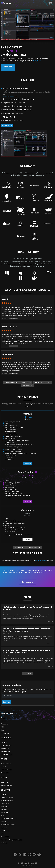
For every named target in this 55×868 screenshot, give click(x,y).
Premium (4, 742)
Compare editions (34, 547)
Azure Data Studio (7, 798)
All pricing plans (20, 547)
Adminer (4, 795)
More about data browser (10, 96)
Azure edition (5, 751)
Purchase (27, 464)
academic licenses (41, 560)
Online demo (28, 582)
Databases (4, 724)
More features (7, 126)
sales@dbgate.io (27, 865)
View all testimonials (12, 382)
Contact (3, 767)
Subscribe (6, 702)
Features (4, 721)
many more (37, 61)
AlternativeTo (27, 386)
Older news (27, 674)
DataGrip (4, 807)
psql (2, 834)
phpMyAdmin (5, 831)
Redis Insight (5, 837)
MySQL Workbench (7, 819)
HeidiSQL (4, 816)
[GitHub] (34, 855)
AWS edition (5, 748)
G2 (49, 382)
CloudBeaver (5, 804)
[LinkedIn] (25, 855)
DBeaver (4, 810)
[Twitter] (20, 855)
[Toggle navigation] (51, 3)
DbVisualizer (5, 813)
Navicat (3, 822)
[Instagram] (29, 855)
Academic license (6, 770)
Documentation (6, 764)
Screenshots (5, 733)
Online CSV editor (7, 785)
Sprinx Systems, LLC (30, 863)
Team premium (6, 745)
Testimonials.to (40, 382)
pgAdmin (4, 828)
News (3, 730)
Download (8, 68)
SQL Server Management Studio (11, 840)
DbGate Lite (5, 782)
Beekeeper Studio (7, 801)
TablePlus (4, 843)
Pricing (3, 727)
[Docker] (39, 855)
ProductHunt (26, 382)
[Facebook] (15, 855)
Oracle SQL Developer (8, 825)
